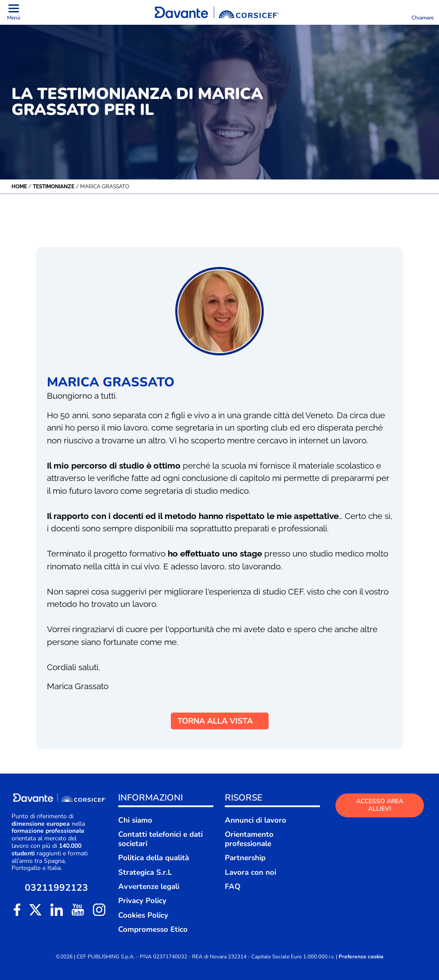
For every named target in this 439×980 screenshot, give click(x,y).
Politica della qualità (154, 858)
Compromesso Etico (153, 929)
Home (19, 187)
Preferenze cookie (361, 957)
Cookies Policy (143, 915)
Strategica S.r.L (145, 872)
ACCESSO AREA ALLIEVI (380, 805)
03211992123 (56, 888)
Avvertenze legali (149, 887)
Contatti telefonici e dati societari (160, 839)
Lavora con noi (250, 872)
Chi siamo (135, 820)
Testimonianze (54, 187)
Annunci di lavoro (256, 820)
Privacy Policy (142, 901)
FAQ (233, 887)
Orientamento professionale (249, 839)
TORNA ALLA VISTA (220, 721)
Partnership (245, 858)
